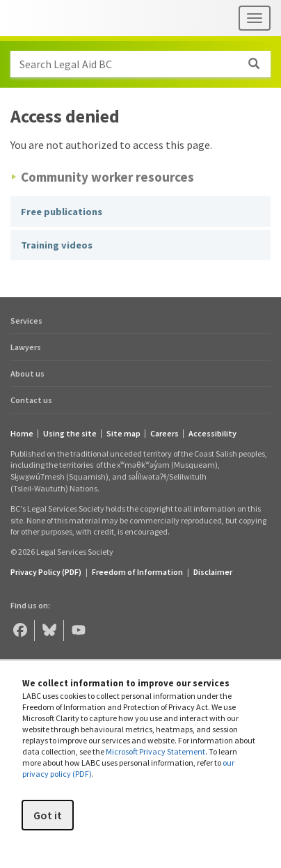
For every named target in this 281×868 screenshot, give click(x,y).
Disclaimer (213, 572)
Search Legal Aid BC (145, 64)
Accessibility (212, 434)
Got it (48, 815)
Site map (123, 434)
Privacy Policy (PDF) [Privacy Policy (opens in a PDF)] (46, 572)
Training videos (57, 245)
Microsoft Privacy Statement (155, 751)
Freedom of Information (137, 572)
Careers (164, 434)
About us (27, 373)
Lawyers (26, 347)
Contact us (31, 400)
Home (22, 434)
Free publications (62, 212)
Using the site (70, 434)
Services (26, 321)
